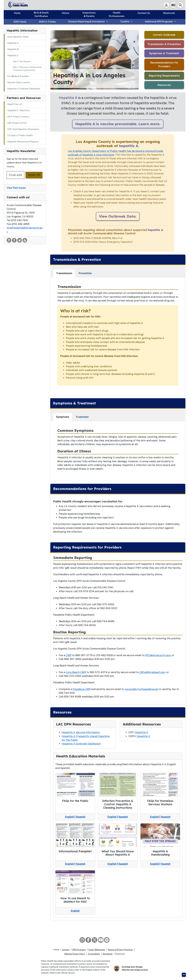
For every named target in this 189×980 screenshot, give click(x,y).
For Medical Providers (18, 76)
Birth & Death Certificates (41, 14)
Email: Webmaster (97, 950)
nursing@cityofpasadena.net (142, 689)
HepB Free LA (14, 104)
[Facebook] (88, 940)
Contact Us (144, 13)
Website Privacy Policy (75, 954)
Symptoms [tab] (63, 417)
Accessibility (94, 954)
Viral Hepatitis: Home (18, 37)
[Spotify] (107, 940)
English (69, 817)
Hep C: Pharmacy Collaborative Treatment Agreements (27, 69)
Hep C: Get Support (22, 61)
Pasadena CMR (82, 689)
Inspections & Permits (89, 14)
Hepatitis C (13, 55)
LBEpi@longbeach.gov (152, 672)
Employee (120, 954)
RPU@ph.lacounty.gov (158, 655)
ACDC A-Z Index (47, 22)
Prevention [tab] (85, 273)
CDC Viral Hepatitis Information (23, 129)
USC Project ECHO (17, 123)
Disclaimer (108, 954)
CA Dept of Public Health (20, 135)
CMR (69, 655)
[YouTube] (101, 940)
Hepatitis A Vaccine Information (81, 732)
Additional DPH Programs (159, 22)
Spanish (81, 817)
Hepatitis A (13, 43)
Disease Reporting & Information (87, 22)
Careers (66, 950)
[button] (173, 5)
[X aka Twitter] (94, 940)
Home (17, 13)
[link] (166, 5)
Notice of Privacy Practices (120, 950)
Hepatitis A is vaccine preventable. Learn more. (118, 124)
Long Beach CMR (76, 672)
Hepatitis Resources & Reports (23, 142)
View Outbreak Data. (118, 216)
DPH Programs (79, 950)
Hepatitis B (13, 49)
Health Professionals (117, 14)
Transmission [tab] (64, 273)
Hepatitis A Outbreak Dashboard (24, 89)
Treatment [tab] (82, 417)
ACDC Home (20, 22)
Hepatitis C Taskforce (18, 110)
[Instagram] (82, 940)
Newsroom (169, 13)
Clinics (66, 13)
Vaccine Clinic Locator (19, 82)
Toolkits (125, 22)
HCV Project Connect (18, 117)
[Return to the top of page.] (184, 975)
